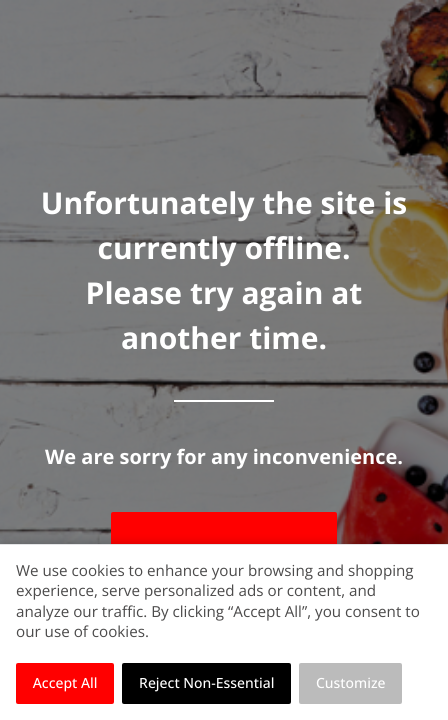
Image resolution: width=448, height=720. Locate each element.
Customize (351, 683)
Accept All (65, 683)
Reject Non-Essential (206, 683)
